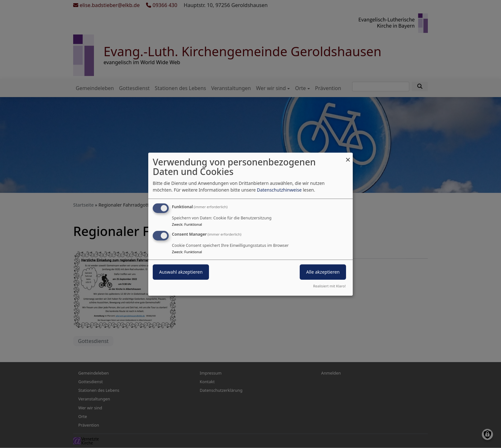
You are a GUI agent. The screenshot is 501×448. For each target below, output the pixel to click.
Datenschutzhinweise (279, 190)
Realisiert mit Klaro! (329, 286)
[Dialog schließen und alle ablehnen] (348, 156)
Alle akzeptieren (323, 272)
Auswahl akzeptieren (181, 272)
